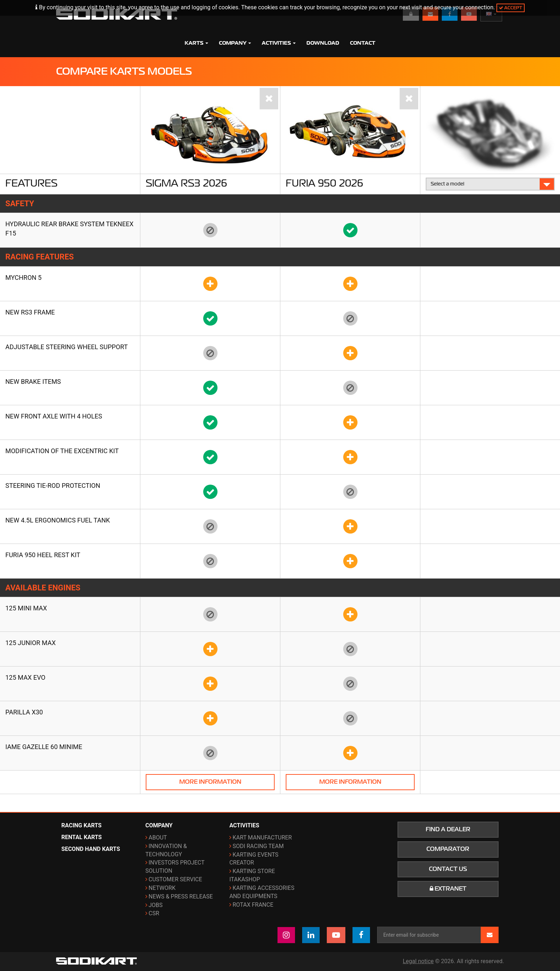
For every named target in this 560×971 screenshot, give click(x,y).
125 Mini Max (26, 608)
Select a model (491, 184)
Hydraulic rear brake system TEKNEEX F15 (69, 229)
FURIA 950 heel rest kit (43, 555)
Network (162, 888)
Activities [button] (279, 43)
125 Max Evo (25, 677)
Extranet (448, 889)
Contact (363, 43)
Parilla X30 (24, 712)
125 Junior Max (31, 643)
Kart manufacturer (262, 838)
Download (323, 43)
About (158, 838)
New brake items (33, 382)
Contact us (448, 869)
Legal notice (418, 961)
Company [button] (235, 43)
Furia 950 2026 (324, 183)
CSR (154, 913)
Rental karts (82, 837)
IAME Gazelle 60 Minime (44, 747)
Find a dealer (448, 829)
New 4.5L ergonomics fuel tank (58, 520)
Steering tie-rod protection (53, 485)
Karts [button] (196, 43)
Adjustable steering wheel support (67, 347)
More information (210, 782)
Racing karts (82, 825)
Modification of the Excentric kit (62, 451)
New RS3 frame (30, 312)
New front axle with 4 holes (54, 416)
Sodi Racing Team (258, 846)
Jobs (156, 905)
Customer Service (175, 879)
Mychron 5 (23, 278)
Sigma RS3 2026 (186, 183)
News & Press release (181, 896)
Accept (511, 8)
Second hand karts (91, 849)
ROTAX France (253, 905)
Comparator (448, 849)
